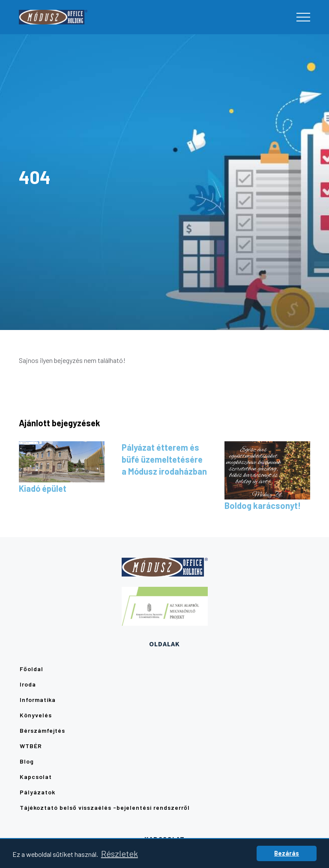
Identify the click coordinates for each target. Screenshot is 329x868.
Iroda (28, 684)
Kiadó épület (43, 488)
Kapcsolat (36, 777)
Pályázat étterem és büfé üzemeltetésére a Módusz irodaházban (164, 459)
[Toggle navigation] (303, 17)
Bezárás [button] (287, 853)
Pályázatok (37, 792)
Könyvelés (36, 715)
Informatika (38, 700)
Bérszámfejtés (42, 730)
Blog (27, 761)
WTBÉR (31, 746)
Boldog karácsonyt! (263, 505)
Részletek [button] (120, 853)
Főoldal (31, 669)
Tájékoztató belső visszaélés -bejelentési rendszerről (105, 807)
